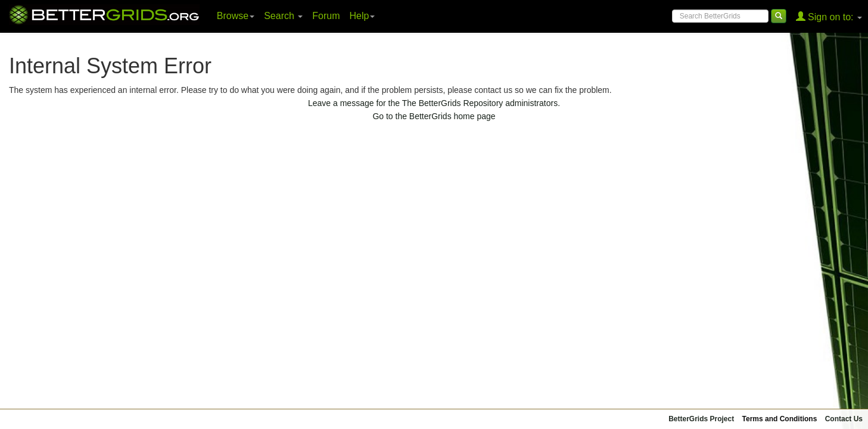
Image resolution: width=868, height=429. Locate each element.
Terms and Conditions (780, 419)
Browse (236, 16)
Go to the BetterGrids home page (434, 116)
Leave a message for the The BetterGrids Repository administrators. (434, 103)
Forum (326, 16)
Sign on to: (829, 16)
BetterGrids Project (701, 419)
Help (363, 16)
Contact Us (844, 419)
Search (283, 16)
